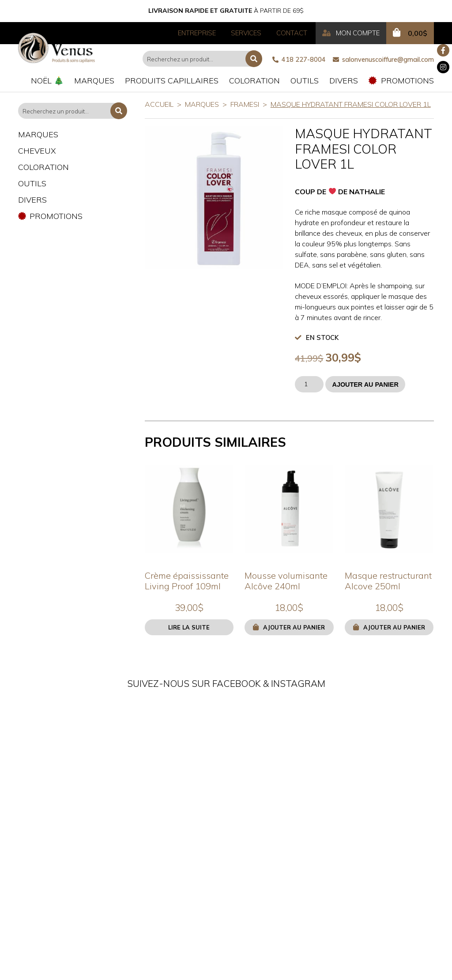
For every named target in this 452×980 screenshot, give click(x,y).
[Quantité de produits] (309, 384)
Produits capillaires (172, 81)
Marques (94, 81)
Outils (305, 81)
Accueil (159, 104)
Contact (292, 33)
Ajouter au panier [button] (294, 627)
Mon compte (351, 33)
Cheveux (37, 151)
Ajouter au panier (365, 384)
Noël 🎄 (47, 81)
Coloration (254, 81)
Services (246, 33)
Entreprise (197, 33)
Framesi (245, 104)
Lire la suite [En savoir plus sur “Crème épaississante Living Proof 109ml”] (189, 627)
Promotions (401, 81)
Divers (344, 81)
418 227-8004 (299, 60)
